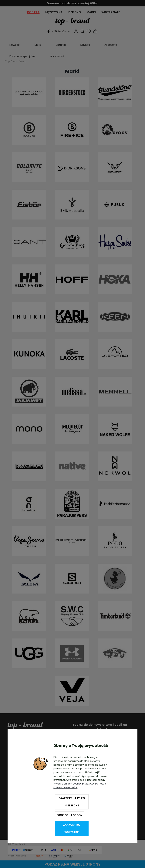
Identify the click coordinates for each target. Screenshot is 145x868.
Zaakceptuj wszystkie (72, 828)
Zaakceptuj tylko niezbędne (72, 802)
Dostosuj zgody (70, 815)
